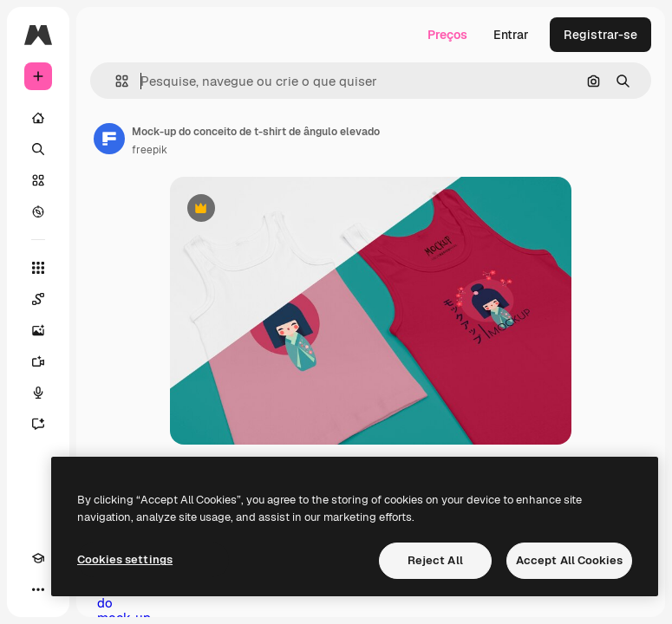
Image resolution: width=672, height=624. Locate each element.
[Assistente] (38, 424)
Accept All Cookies (569, 560)
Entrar (511, 35)
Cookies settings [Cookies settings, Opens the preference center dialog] (125, 559)
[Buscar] (38, 149)
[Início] (38, 118)
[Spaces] (38, 299)
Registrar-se (600, 35)
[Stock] (38, 180)
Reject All (435, 560)
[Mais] (38, 589)
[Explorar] (38, 211)
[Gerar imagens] (38, 330)
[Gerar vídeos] (38, 361)
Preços (447, 35)
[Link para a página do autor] (109, 139)
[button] (115, 81)
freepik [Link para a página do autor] (150, 150)
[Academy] (38, 558)
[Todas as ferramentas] (38, 268)
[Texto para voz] (38, 393)
